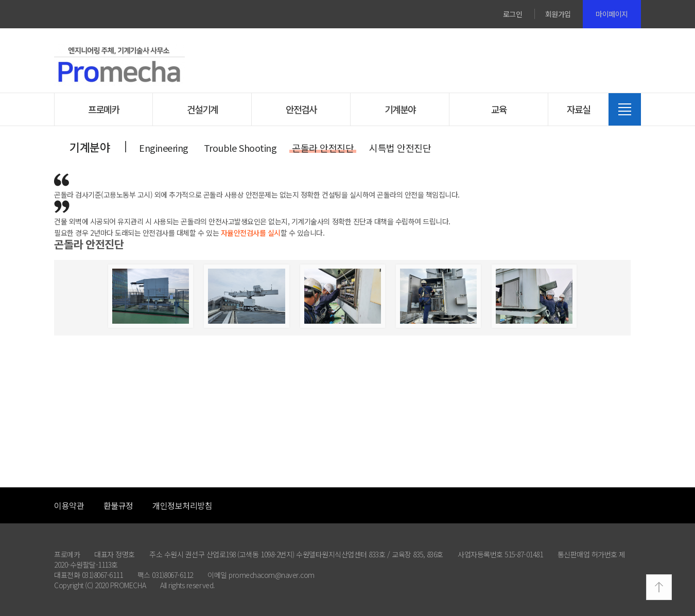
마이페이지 (612, 14)
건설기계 (202, 109)
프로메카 (103, 109)
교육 (499, 109)
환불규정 (118, 505)
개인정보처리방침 (182, 505)
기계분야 (400, 109)
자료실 (578, 109)
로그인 (513, 14)
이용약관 (69, 505)
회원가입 (558, 14)
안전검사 (301, 109)
